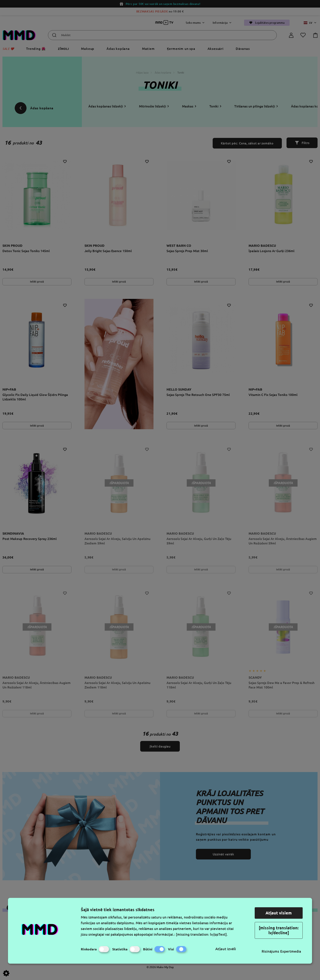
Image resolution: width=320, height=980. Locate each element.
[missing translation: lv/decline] (279, 930)
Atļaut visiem (279, 913)
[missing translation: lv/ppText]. (202, 934)
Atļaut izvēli (226, 949)
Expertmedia (291, 951)
